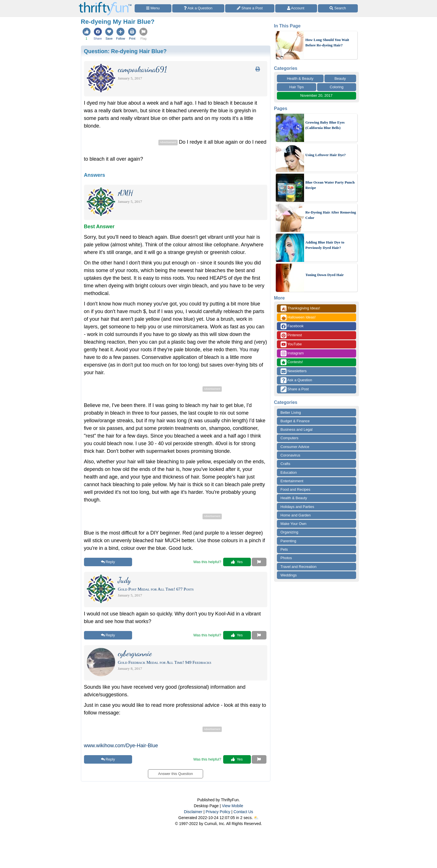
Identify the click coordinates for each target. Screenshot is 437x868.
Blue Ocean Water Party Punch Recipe (330, 185)
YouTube (291, 344)
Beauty (340, 78)
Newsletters (294, 371)
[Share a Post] (250, 8)
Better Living (291, 413)
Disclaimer (193, 812)
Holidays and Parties (297, 507)
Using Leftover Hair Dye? (326, 155)
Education (289, 472)
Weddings (289, 575)
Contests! (292, 362)
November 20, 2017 (316, 95)
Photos (286, 558)
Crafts (286, 464)
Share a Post (295, 389)
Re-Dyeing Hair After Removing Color (331, 215)
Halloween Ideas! (298, 317)
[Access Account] (296, 8)
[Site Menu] (153, 8)
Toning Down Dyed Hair (325, 275)
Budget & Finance (295, 421)
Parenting (289, 541)
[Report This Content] (259, 562)
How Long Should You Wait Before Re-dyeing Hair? (327, 43)
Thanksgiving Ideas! (300, 308)
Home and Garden (296, 515)
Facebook (292, 326)
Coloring (337, 87)
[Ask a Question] (198, 8)
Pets (284, 549)
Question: (125, 51)
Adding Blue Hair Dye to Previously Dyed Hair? (325, 245)
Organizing (289, 532)
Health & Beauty (300, 78)
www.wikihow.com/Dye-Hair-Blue (121, 746)
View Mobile (233, 806)
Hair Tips (297, 87)
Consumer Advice (295, 447)
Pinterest (291, 335)
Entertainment (292, 481)
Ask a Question (296, 380)
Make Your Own (294, 524)
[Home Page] (105, 3)
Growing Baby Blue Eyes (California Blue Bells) (325, 125)
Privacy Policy (218, 812)
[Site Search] (338, 8)
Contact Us (243, 812)
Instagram (292, 353)
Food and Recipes (296, 489)
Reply (108, 562)
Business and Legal (297, 429)
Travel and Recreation (299, 567)
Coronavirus (290, 455)
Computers (290, 438)
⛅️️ (256, 818)
